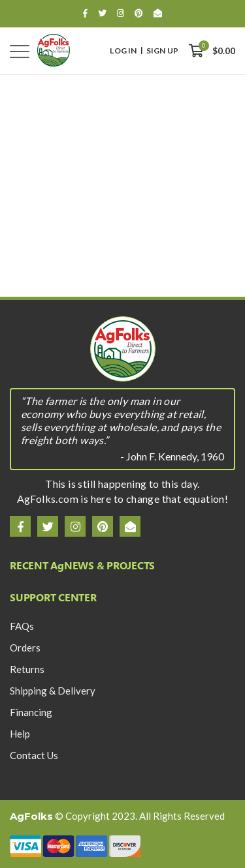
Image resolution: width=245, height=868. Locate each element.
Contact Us (34, 755)
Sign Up (162, 51)
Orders (25, 648)
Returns (27, 669)
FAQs (22, 626)
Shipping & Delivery (53, 691)
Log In (123, 51)
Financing (31, 712)
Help (20, 734)
